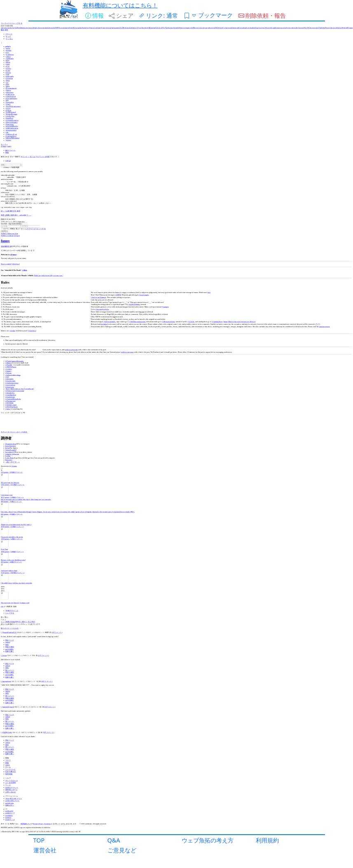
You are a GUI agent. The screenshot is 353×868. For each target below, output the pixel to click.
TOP (39, 840)
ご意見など (122, 850)
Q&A (114, 840)
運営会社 (45, 850)
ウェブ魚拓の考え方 (208, 840)
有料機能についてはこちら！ (120, 5)
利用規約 (267, 840)
